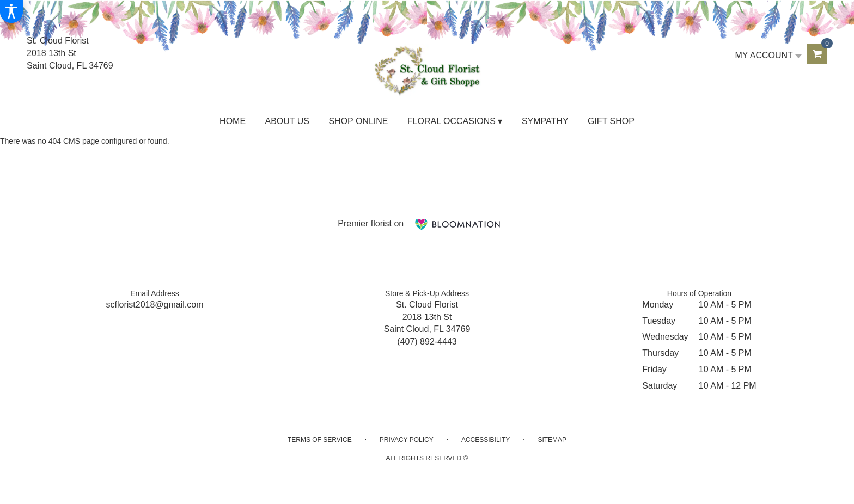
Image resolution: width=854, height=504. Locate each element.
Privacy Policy (407, 440)
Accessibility (486, 440)
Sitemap (552, 440)
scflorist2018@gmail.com (155, 305)
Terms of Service (320, 440)
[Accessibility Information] (11, 11)
